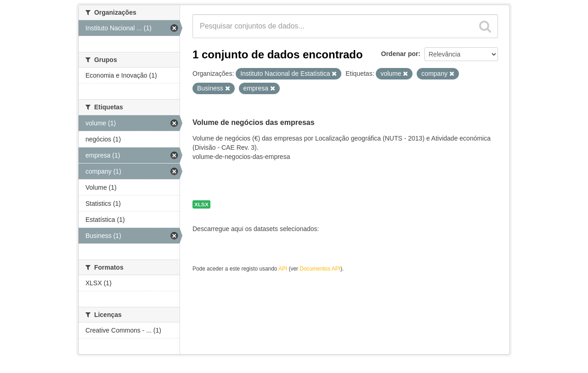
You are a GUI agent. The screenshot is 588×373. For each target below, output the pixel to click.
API (283, 269)
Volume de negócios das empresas (254, 122)
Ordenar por (400, 54)
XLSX (201, 204)
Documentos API (320, 269)
